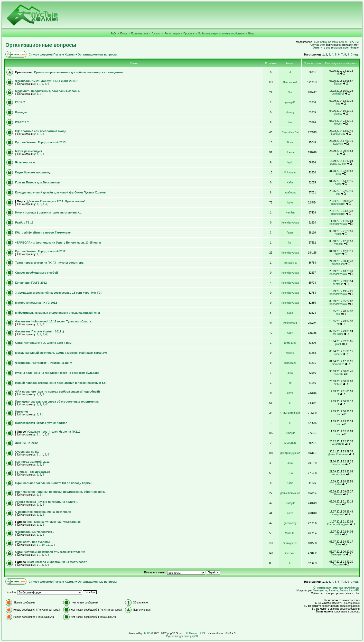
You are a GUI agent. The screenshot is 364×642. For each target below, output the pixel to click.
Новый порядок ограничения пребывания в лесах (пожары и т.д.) (61, 383)
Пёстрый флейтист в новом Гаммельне (43, 232)
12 (52, 545)
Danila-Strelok (338, 164)
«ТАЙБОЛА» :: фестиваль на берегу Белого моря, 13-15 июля (58, 243)
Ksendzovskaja (290, 223)
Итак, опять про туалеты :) (34, 542)
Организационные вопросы (41, 45)
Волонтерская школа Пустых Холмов (41, 423)
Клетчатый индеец (338, 524)
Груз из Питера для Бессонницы (38, 182)
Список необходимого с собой (36, 273)
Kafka (290, 183)
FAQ (113, 34)
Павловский (290, 82)
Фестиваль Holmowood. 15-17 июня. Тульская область (53, 321)
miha (338, 534)
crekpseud (338, 514)
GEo (290, 473)
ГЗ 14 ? (20, 102)
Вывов (338, 494)
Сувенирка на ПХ (27, 452)
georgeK (290, 102)
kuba (290, 313)
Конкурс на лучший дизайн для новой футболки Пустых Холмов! (61, 192)
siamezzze (290, 363)
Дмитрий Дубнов (290, 453)
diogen (338, 124)
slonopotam (338, 474)
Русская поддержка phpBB (182, 636)
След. (355, 54)
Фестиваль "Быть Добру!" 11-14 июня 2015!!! (47, 81)
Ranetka (333, 42)
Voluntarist (290, 173)
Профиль (189, 34)
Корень (290, 353)
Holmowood (290, 323)
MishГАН (290, 533)
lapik (290, 162)
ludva (290, 203)
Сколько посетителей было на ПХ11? (54, 432)
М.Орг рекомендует (29, 151)
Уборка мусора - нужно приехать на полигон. (47, 502)
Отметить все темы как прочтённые (336, 48)
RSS (202, 633)
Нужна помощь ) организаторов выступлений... (48, 212)
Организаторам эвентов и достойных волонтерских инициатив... (79, 72)
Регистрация (172, 34)
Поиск (124, 34)
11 (47, 545)
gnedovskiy (290, 523)
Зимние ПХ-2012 (26, 443)
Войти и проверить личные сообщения (221, 34)
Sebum (343, 42)
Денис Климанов (338, 454)
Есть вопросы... (26, 162)
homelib (338, 374)
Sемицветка (320, 42)
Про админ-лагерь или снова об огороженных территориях (57, 402)
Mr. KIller (338, 334)
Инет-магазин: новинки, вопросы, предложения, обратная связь (60, 492)
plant (338, 344)
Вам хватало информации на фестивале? (58, 562)
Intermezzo (338, 464)
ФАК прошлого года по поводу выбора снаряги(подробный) (58, 392)
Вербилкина (338, 134)
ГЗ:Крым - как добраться (33, 472)
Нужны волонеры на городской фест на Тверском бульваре (57, 373)
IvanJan (290, 213)
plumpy (290, 112)
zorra (290, 393)
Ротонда (21, 112)
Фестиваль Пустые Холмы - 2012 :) (40, 331)
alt (290, 72)
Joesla (290, 152)
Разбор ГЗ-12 (24, 222)
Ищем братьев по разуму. (33, 172)
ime (338, 104)
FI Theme (191, 633)
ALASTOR (290, 443)
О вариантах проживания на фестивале (43, 512)
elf (338, 324)
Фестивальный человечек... (35, 532)
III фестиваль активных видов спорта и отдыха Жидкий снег (58, 313)
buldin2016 (338, 94)
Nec (290, 92)
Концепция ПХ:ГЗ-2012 (31, 283)
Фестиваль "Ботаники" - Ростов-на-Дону (44, 363)
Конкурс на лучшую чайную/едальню (54, 522)
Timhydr (290, 433)
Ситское (290, 553)
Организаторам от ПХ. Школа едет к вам (43, 343)
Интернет (22, 412)
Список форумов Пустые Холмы (52, 54)
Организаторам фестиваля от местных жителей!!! (50, 552)
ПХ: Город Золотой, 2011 (32, 462)
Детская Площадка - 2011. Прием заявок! (57, 201)
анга (338, 174)
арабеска (290, 193)
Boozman (338, 565)
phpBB (147, 633)
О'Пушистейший (290, 413)
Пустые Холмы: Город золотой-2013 (40, 142)
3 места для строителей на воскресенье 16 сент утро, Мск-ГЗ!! (59, 293)
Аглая (290, 233)
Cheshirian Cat (290, 132)
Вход (251, 34)
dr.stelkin (338, 284)
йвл (290, 243)
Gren (290, 333)
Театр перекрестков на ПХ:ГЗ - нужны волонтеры (50, 263)
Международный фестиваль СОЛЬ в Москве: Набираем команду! (61, 353)
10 (43, 545)
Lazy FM (354, 42)
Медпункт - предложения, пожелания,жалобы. (48, 91)
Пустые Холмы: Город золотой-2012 (40, 251)
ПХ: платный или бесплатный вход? (41, 131)
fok (338, 314)
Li (338, 154)
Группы (156, 34)
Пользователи (139, 34)
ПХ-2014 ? (22, 122)
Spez (338, 545)
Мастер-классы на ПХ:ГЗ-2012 (36, 303)
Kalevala (338, 144)
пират (338, 254)
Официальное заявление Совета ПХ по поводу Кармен (54, 483)
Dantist (338, 84)
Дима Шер (290, 343)
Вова (290, 142)
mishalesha (290, 263)
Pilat (338, 414)
